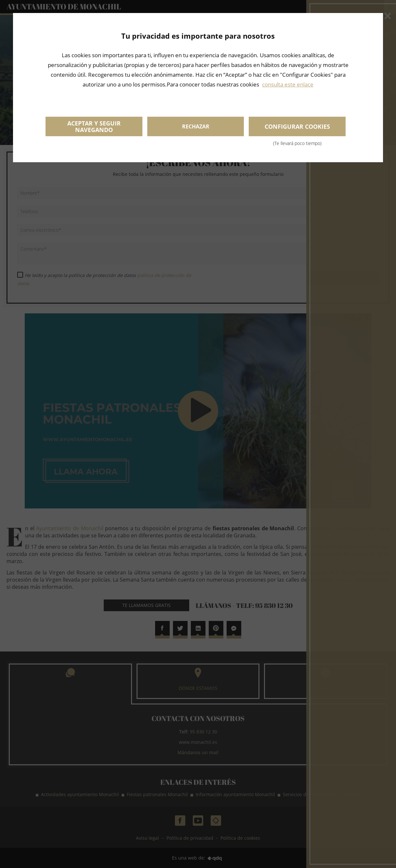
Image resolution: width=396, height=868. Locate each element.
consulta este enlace (288, 84)
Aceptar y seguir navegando (94, 126)
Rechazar (196, 126)
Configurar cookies (297, 129)
